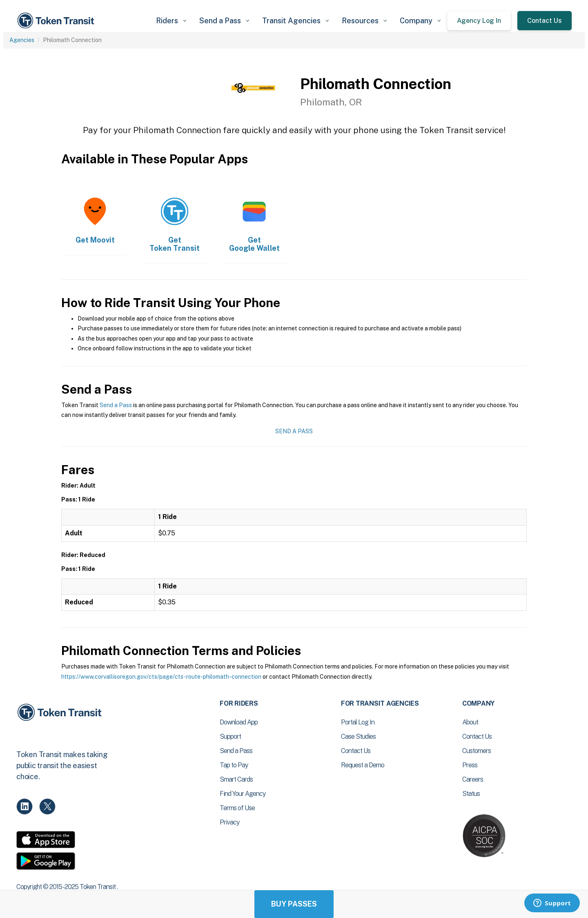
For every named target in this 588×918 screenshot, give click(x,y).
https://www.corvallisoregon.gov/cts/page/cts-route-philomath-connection (161, 677)
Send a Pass (116, 405)
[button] (171, 21)
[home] (57, 21)
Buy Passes (294, 904)
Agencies (22, 40)
